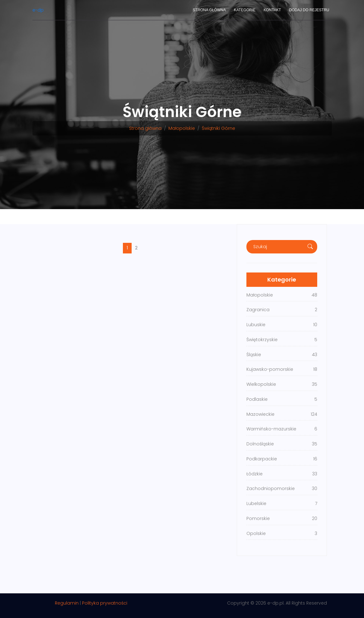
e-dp (38, 10)
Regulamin (67, 603)
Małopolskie (182, 128)
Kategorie (245, 10)
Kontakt (272, 10)
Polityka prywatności (105, 603)
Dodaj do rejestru (309, 10)
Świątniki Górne (218, 128)
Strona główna (209, 10)
